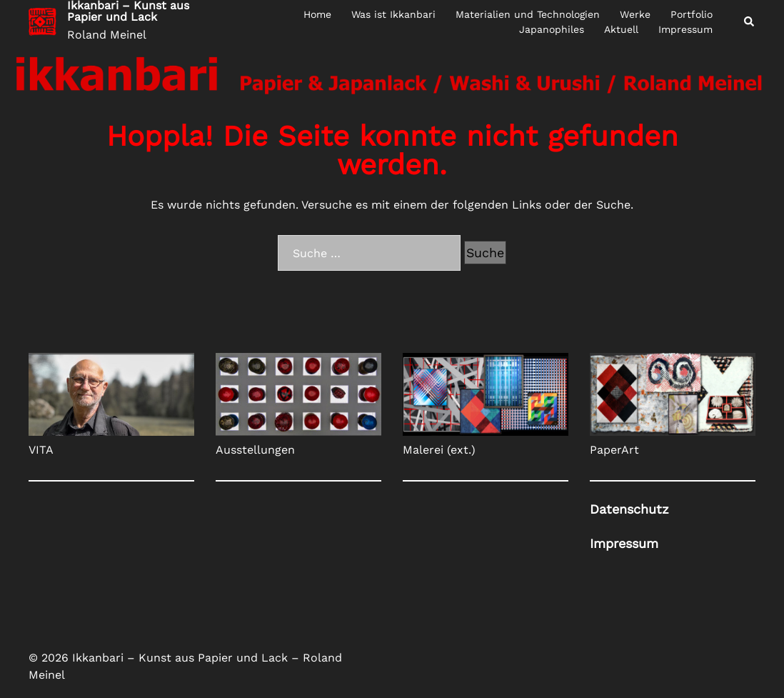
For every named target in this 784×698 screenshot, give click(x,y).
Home (317, 14)
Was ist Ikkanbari (393, 14)
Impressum (685, 29)
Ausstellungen (255, 450)
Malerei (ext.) (439, 450)
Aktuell (621, 29)
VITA (41, 450)
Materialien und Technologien (528, 14)
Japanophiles (552, 29)
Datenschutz (629, 509)
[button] (750, 22)
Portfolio (692, 14)
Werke (635, 14)
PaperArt (614, 450)
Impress (624, 543)
